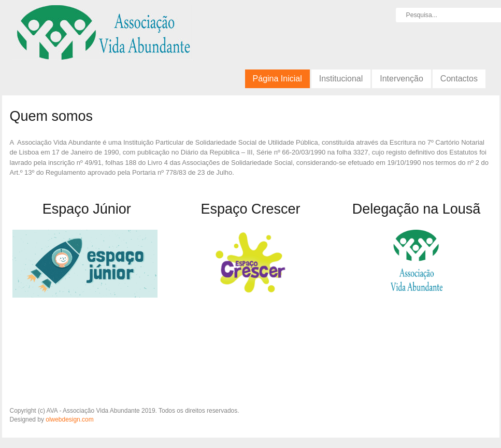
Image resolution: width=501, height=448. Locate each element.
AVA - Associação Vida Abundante (103, 36)
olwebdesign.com (69, 419)
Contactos (459, 79)
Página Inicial (277, 79)
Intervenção (402, 79)
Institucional (341, 79)
